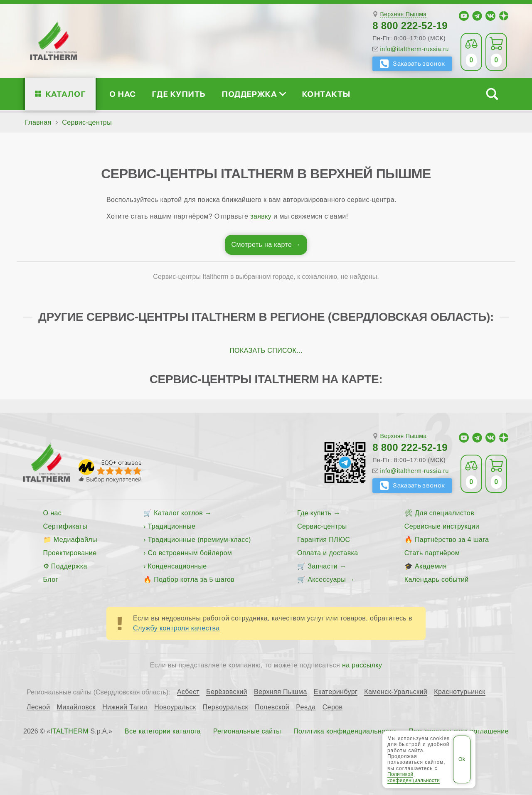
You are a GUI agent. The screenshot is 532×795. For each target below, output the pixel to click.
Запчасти (323, 566)
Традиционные (172, 526)
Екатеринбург (336, 692)
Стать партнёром (432, 553)
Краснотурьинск (459, 692)
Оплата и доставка (328, 553)
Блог (51, 580)
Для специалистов (445, 513)
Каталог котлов (178, 513)
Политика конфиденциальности (345, 731)
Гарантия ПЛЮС (324, 540)
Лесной (38, 707)
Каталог (65, 94)
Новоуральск (175, 707)
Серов (333, 707)
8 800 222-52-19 (410, 26)
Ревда (306, 707)
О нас (122, 94)
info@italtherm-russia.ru (414, 49)
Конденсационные (177, 566)
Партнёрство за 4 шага (452, 540)
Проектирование (70, 553)
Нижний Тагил (125, 707)
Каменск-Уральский (396, 692)
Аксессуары (327, 580)
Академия (431, 566)
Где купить (179, 94)
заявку (261, 216)
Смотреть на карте (262, 245)
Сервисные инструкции (442, 526)
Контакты (326, 94)
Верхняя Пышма (403, 14)
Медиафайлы (75, 540)
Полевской (272, 707)
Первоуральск (225, 707)
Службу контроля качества (176, 628)
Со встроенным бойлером (190, 553)
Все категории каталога (163, 731)
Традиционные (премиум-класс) (199, 540)
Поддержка (254, 94)
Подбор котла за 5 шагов (194, 580)
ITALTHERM (69, 731)
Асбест (188, 692)
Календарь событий (437, 580)
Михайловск (76, 707)
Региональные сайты (247, 731)
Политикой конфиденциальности (414, 777)
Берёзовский (227, 692)
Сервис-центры (322, 526)
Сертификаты (65, 526)
